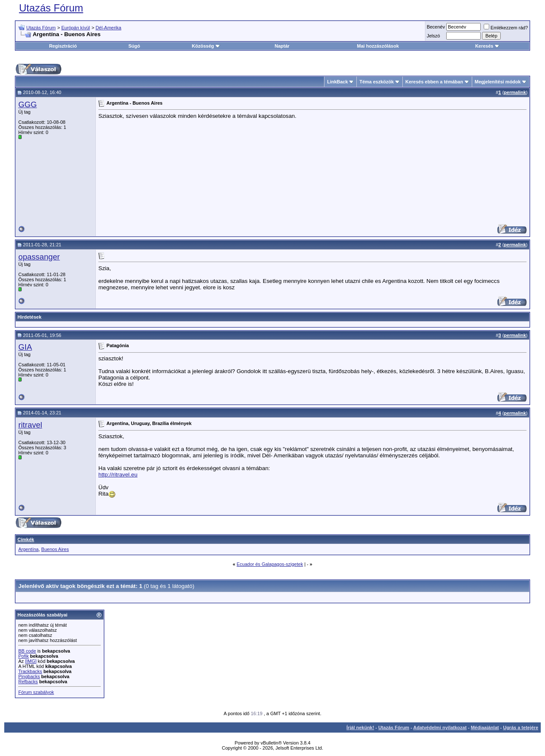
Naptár (282, 46)
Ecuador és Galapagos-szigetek (270, 564)
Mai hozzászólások (378, 46)
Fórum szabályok (36, 692)
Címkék (26, 539)
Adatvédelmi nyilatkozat (440, 727)
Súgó (135, 46)
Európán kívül (76, 28)
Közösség (206, 46)
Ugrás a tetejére (521, 727)
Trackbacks (30, 671)
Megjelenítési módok (498, 82)
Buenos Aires (55, 549)
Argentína (29, 549)
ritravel (30, 425)
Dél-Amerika (108, 28)
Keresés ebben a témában (434, 82)
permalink (515, 92)
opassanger (39, 257)
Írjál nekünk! (360, 727)
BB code (27, 651)
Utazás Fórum (51, 8)
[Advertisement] (469, 166)
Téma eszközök (377, 82)
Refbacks (28, 682)
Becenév (436, 27)
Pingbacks (29, 676)
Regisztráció (63, 46)
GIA (25, 347)
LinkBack (337, 82)
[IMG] (31, 661)
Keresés (487, 46)
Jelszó (433, 36)
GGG (28, 104)
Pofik (23, 656)
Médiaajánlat (485, 727)
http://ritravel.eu (118, 475)
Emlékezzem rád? (506, 28)
